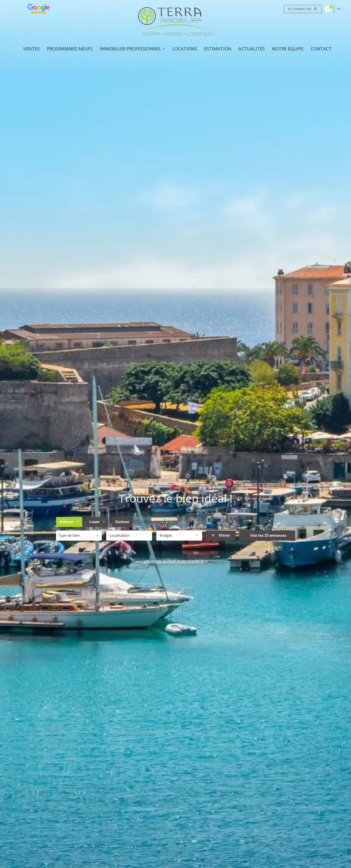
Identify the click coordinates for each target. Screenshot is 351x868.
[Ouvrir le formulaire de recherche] (221, 536)
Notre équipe (288, 49)
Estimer (122, 522)
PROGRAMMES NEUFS (70, 49)
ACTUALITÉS (252, 49)
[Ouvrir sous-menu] (164, 49)
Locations (185, 49)
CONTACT (321, 49)
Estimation (218, 49)
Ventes (31, 49)
